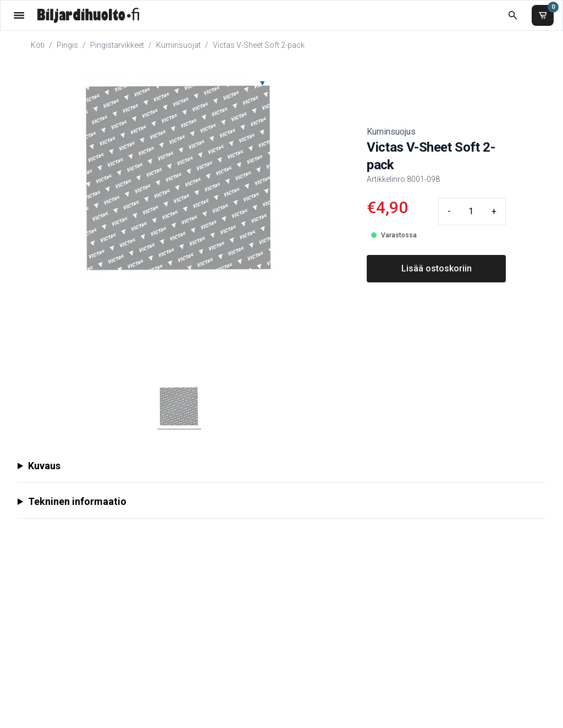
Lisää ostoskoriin (437, 268)
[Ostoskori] (543, 15)
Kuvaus (44, 466)
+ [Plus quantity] (494, 211)
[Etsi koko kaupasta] (513, 15)
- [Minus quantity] (449, 211)
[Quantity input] (471, 212)
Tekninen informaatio (77, 501)
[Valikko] (19, 15)
